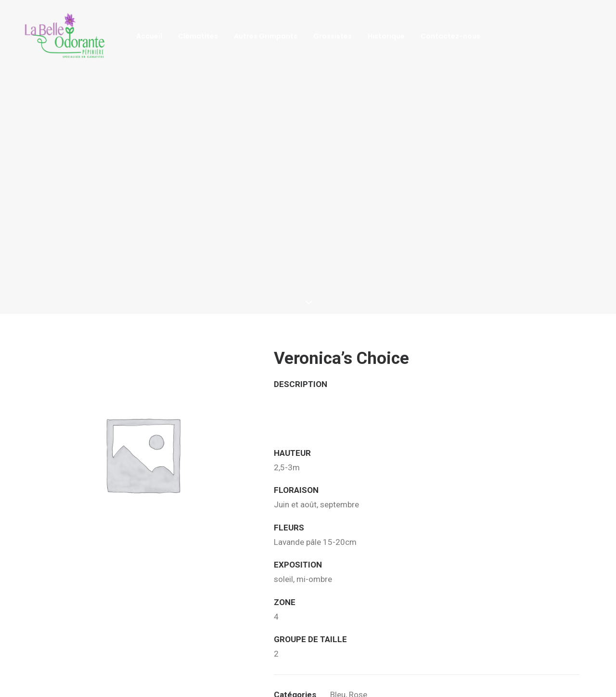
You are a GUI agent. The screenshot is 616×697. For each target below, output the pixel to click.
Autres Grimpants (266, 36)
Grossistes (333, 36)
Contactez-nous (450, 36)
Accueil (149, 36)
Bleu (338, 661)
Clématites (198, 36)
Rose (358, 661)
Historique (386, 36)
